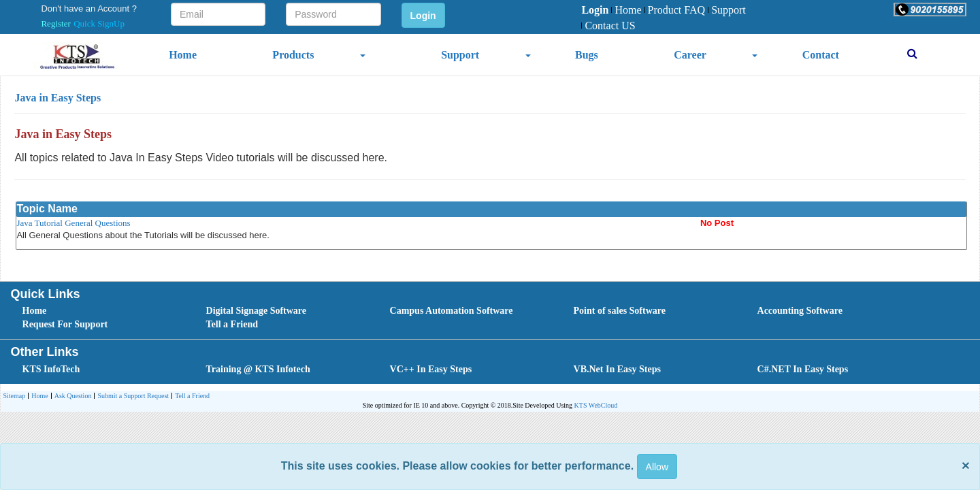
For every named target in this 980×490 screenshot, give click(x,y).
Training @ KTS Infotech (258, 369)
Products (293, 55)
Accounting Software (800, 311)
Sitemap (14, 396)
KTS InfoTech (51, 369)
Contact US (608, 26)
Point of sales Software (620, 311)
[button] (930, 10)
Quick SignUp (99, 23)
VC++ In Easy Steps (431, 369)
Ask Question (71, 396)
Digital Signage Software (257, 311)
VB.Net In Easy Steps (617, 369)
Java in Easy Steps (58, 98)
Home (626, 10)
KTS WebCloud (596, 405)
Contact (821, 55)
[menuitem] (595, 11)
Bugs (587, 55)
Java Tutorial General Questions (73, 223)
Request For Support (65, 324)
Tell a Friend (232, 324)
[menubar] (672, 18)
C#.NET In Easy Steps (803, 369)
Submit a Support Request (131, 396)
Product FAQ (675, 10)
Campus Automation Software (452, 311)
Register (55, 23)
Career (690, 55)
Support (727, 10)
